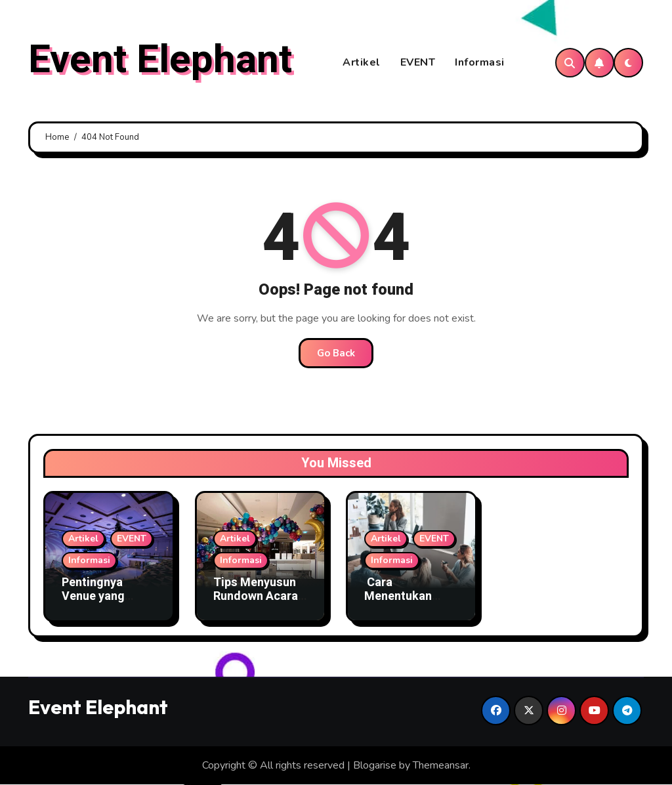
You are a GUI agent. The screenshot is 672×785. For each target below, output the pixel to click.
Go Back (336, 354)
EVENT (418, 63)
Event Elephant (160, 60)
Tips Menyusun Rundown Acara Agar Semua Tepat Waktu (256, 604)
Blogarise (375, 766)
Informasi (480, 63)
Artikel (362, 63)
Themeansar (441, 766)
